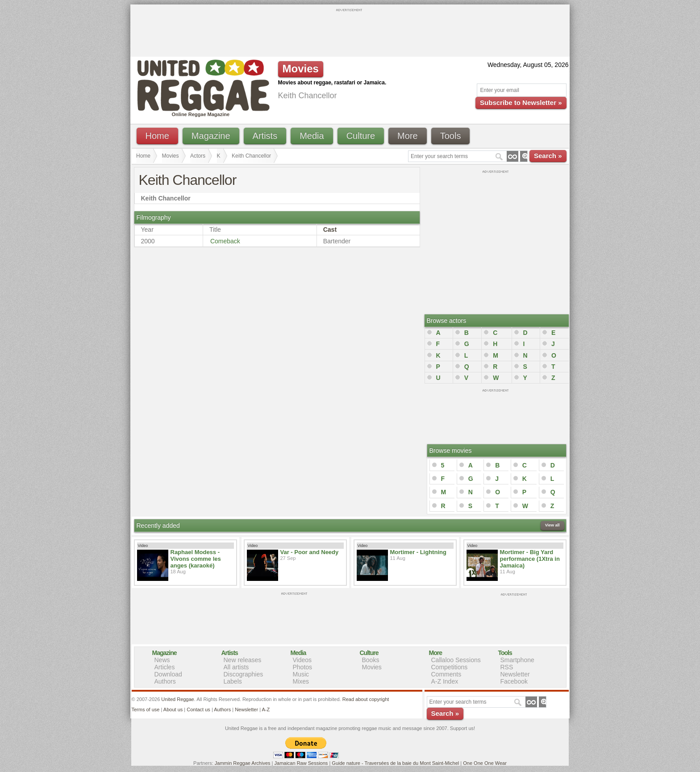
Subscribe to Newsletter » (521, 102)
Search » (548, 156)
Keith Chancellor (251, 156)
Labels (233, 681)
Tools (451, 136)
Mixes (301, 681)
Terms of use (146, 709)
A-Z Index (445, 681)
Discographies (244, 674)
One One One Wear (485, 763)
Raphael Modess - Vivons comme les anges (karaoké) (196, 559)
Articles (165, 667)
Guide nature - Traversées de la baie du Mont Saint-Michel (395, 763)
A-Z (266, 709)
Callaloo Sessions (456, 660)
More (408, 136)
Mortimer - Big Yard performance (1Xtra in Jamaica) (530, 559)
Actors (198, 156)
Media (312, 136)
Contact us (198, 709)
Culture (361, 136)
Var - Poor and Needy (310, 552)
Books (371, 660)
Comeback (225, 241)
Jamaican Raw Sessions (301, 763)
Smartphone (517, 660)
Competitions (450, 667)
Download (168, 674)
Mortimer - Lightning (418, 552)
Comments (446, 674)
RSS (507, 667)
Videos (302, 660)
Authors (165, 681)
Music (301, 674)
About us (173, 709)
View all (552, 525)
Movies (171, 156)
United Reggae (177, 699)
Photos (303, 667)
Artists (265, 136)
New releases (243, 660)
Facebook (514, 681)
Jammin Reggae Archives (243, 763)
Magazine (211, 136)
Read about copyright (366, 699)
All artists (236, 667)
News (162, 660)
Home (157, 136)
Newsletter (515, 674)
